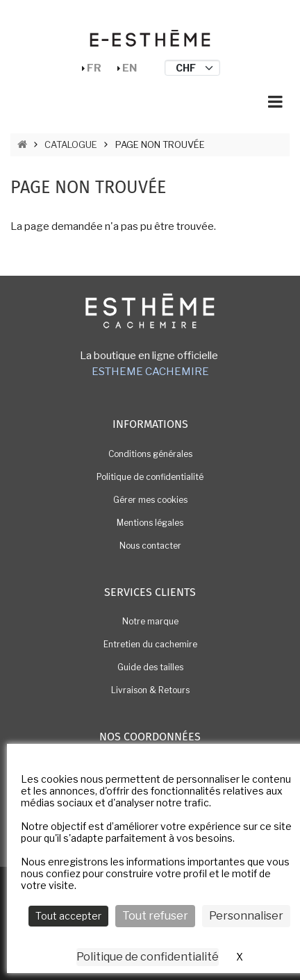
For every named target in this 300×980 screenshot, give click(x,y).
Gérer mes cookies (150, 500)
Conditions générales (150, 454)
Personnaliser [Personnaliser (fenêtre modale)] (246, 916)
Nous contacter (150, 546)
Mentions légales (150, 523)
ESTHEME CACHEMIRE (150, 372)
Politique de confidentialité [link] (148, 957)
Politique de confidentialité (150, 477)
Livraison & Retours (150, 690)
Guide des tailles (150, 667)
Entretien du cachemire (150, 644)
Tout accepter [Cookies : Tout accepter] (68, 916)
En (130, 68)
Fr (94, 68)
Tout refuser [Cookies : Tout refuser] (155, 916)
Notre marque (150, 621)
